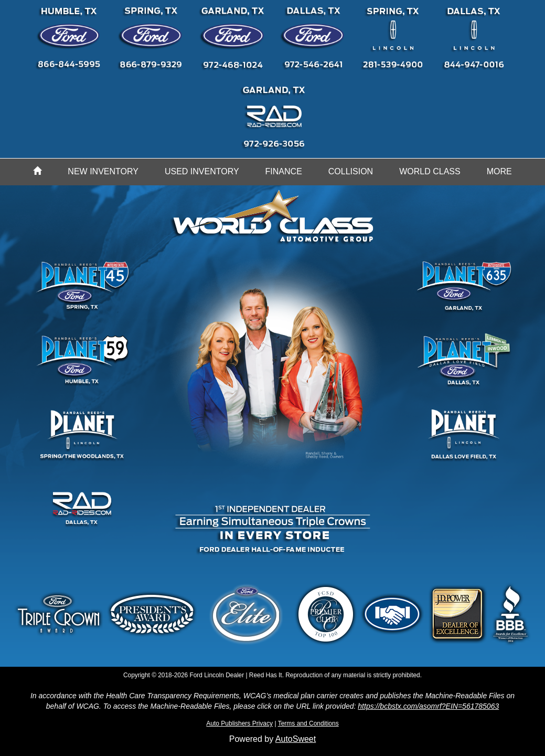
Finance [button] (284, 171)
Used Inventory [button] (202, 171)
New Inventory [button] (103, 171)
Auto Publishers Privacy (239, 723)
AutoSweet (296, 739)
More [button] (499, 171)
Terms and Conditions (308, 723)
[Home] (37, 172)
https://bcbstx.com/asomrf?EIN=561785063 (428, 706)
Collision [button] (351, 171)
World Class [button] (430, 171)
